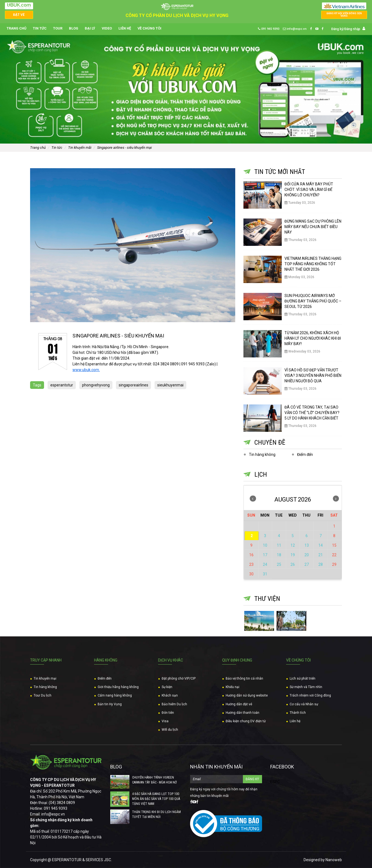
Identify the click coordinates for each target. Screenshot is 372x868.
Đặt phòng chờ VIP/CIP (179, 678)
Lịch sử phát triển (303, 678)
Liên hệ (125, 29)
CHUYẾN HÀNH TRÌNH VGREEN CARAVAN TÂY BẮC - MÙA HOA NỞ (154, 780)
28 (321, 564)
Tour (58, 29)
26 (293, 564)
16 (251, 555)
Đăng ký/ (338, 29)
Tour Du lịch (43, 695)
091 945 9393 (269, 29)
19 (293, 555)
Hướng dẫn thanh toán (242, 713)
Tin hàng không (262, 455)
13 (307, 545)
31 (265, 574)
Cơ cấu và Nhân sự (304, 704)
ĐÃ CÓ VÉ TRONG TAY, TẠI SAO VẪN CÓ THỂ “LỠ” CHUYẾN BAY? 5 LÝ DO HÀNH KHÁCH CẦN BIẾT (312, 413)
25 (279, 564)
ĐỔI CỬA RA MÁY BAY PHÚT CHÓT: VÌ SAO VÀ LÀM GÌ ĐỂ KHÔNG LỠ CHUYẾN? (309, 190)
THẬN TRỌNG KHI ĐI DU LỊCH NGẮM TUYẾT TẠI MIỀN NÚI (156, 814)
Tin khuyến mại (45, 678)
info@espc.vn (295, 29)
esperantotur (62, 385)
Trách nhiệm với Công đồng (310, 695)
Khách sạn (170, 695)
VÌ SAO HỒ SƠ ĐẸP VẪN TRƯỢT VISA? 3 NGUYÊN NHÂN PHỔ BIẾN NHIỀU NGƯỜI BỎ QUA (313, 375)
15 (334, 545)
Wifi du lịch (170, 730)
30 (251, 574)
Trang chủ (16, 29)
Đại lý (90, 29)
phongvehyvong (96, 385)
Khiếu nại (233, 687)
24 (265, 564)
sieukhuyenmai (170, 385)
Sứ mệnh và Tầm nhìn (306, 687)
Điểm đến (305, 455)
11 (279, 545)
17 (265, 555)
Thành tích (298, 713)
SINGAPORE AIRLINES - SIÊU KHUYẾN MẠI (124, 148)
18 (279, 555)
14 (321, 545)
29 (334, 564)
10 (265, 545)
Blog (74, 29)
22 (334, 555)
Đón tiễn (168, 713)
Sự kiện (167, 687)
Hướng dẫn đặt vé (239, 704)
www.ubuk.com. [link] (86, 370)
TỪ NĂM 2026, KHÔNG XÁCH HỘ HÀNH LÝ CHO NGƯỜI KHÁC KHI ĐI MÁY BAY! (313, 338)
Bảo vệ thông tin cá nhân (244, 678)
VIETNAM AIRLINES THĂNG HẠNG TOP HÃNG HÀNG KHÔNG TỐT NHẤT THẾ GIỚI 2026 (313, 264)
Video (107, 29)
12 (293, 545)
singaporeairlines (133, 385)
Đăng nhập (352, 29)
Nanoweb (334, 860)
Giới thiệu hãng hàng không (118, 687)
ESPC (275, 782)
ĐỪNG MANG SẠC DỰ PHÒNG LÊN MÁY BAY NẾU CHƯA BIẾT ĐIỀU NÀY (313, 227)
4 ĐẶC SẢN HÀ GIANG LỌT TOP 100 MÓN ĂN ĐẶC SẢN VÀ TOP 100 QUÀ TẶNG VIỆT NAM (156, 799)
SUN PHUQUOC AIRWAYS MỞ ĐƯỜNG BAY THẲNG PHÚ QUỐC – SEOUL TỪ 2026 (313, 301)
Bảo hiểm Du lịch (174, 704)
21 (321, 555)
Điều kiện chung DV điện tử (246, 721)
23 (251, 564)
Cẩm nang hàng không (115, 695)
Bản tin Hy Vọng (110, 704)
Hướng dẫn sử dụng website (247, 695)
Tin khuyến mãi (80, 148)
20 (307, 555)
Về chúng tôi (149, 29)
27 (307, 564)
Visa (165, 721)
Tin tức (40, 29)
